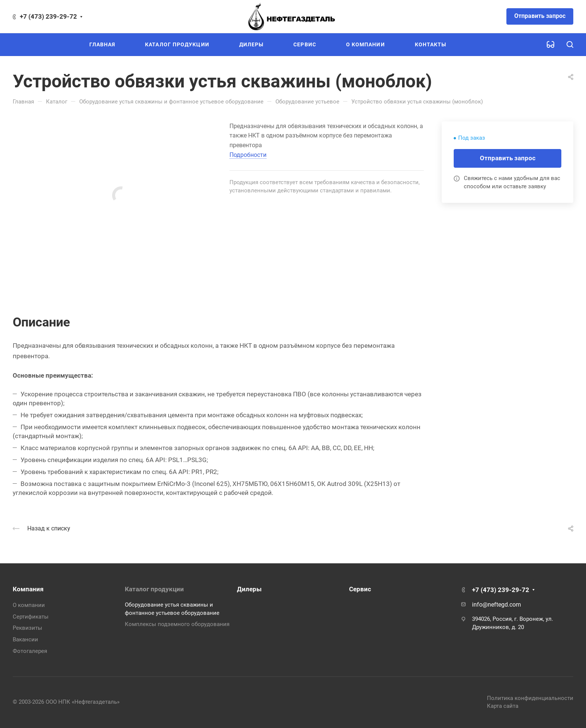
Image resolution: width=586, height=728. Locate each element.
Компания (28, 589)
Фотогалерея (30, 651)
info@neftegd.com (496, 605)
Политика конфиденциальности (530, 698)
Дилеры (249, 589)
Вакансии (25, 639)
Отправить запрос (540, 16)
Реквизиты (27, 628)
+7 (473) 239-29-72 (48, 16)
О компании (29, 605)
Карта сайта (503, 706)
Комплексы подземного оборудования (177, 624)
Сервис (360, 589)
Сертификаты (31, 617)
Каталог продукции (154, 589)
